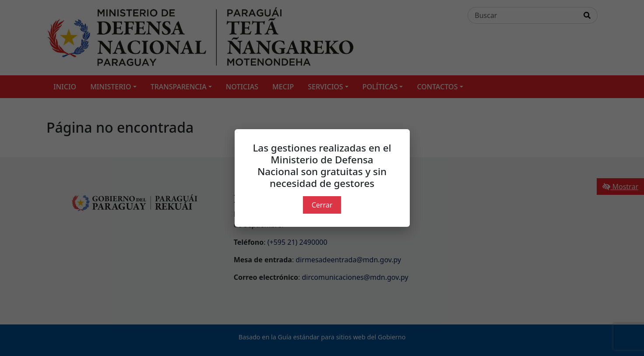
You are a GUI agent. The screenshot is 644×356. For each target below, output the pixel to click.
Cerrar (322, 205)
